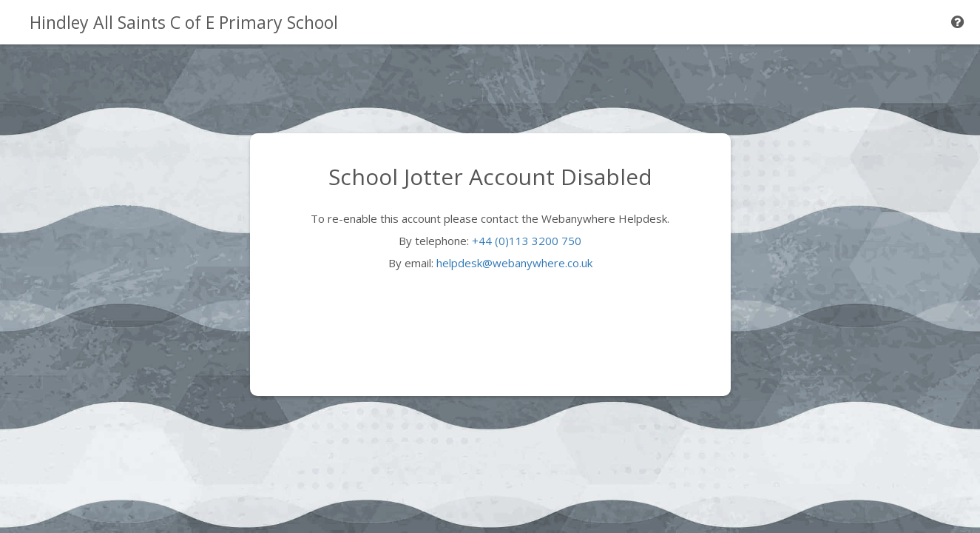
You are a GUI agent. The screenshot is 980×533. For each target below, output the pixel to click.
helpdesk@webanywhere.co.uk (514, 263)
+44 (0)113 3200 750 (527, 241)
